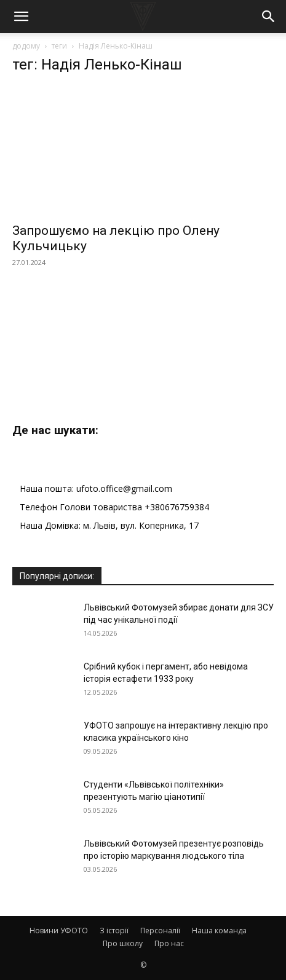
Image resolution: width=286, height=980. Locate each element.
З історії (114, 931)
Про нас (169, 943)
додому (26, 46)
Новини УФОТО (59, 931)
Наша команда (219, 931)
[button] (21, 17)
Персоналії (160, 931)
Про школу (123, 943)
